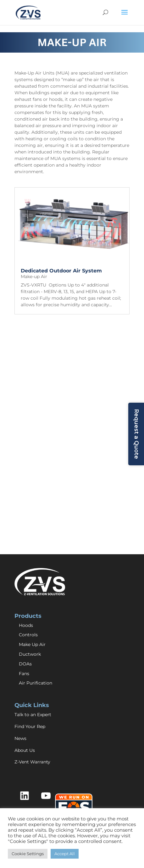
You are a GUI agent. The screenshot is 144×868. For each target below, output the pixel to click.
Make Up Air (32, 644)
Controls (28, 635)
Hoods (26, 625)
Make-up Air (34, 276)
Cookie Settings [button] (28, 854)
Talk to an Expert (33, 715)
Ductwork (30, 654)
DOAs (25, 664)
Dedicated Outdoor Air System (61, 271)
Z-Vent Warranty (32, 762)
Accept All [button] (65, 854)
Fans (24, 674)
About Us (25, 750)
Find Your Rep (30, 726)
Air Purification (36, 683)
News (20, 738)
